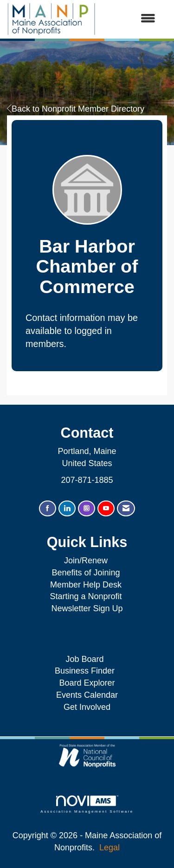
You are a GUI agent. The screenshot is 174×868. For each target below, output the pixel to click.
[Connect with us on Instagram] (87, 509)
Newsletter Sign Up (87, 608)
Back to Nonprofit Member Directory (76, 109)
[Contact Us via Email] (126, 509)
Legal (110, 848)
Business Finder (87, 671)
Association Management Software (87, 805)
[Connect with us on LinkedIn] (67, 509)
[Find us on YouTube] (106, 509)
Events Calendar (87, 695)
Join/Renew (86, 561)
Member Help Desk (86, 585)
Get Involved (87, 707)
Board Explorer (87, 683)
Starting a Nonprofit (86, 596)
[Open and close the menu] (130, 19)
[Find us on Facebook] (48, 509)
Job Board (87, 659)
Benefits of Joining (86, 573)
